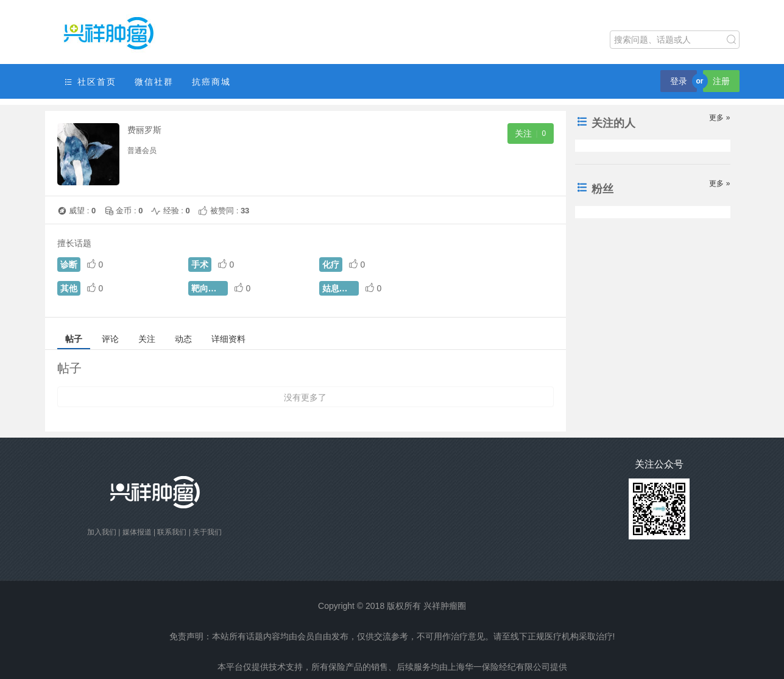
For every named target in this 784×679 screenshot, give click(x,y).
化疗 (331, 265)
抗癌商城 (211, 82)
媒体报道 (137, 532)
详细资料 (228, 339)
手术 (200, 265)
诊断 (69, 265)
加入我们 (102, 532)
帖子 (74, 339)
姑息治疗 (339, 288)
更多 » (719, 118)
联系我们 (172, 532)
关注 (147, 339)
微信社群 (154, 82)
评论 (110, 339)
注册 (721, 81)
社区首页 (90, 82)
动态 (183, 339)
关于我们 (207, 532)
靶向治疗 (208, 288)
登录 (679, 81)
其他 (69, 288)
